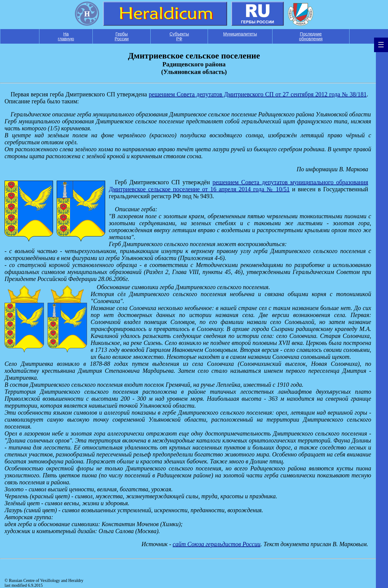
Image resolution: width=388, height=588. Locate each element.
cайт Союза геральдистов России (217, 544)
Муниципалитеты (240, 34)
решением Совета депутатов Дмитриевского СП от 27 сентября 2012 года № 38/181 (258, 94)
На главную (66, 36)
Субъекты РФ (179, 36)
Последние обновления (311, 36)
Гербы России (122, 36)
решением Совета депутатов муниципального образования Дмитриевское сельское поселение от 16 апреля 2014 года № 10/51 (238, 186)
